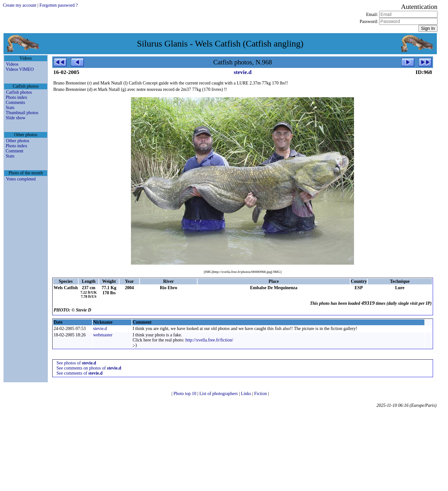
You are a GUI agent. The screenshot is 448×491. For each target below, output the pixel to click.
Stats (10, 108)
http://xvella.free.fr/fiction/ (209, 340)
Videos (12, 64)
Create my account (20, 5)
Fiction (261, 394)
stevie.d (242, 72)
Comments (15, 103)
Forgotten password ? (59, 5)
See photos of (76, 363)
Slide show (16, 118)
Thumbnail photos (22, 113)
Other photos (18, 141)
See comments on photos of (89, 368)
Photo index (16, 97)
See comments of (79, 373)
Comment (14, 151)
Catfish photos (19, 92)
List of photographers (219, 394)
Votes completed (21, 179)
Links (246, 394)
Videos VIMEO (20, 69)
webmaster (103, 335)
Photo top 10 (185, 394)
